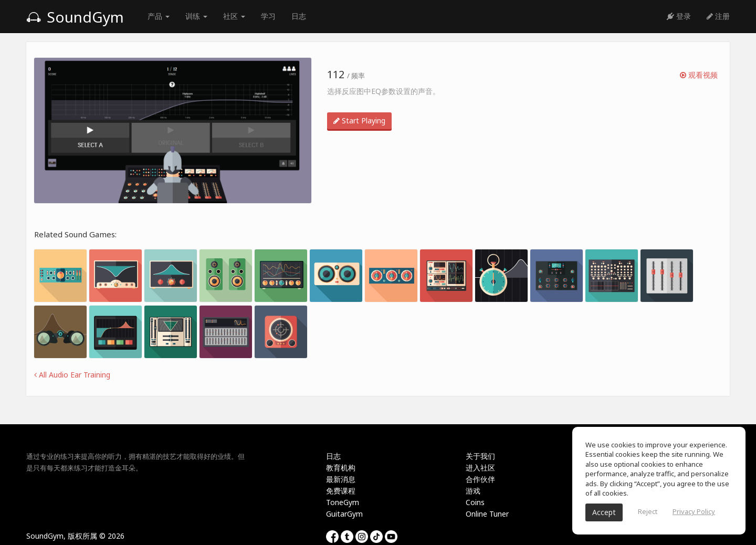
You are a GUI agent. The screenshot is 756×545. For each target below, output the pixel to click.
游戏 (473, 491)
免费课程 (341, 491)
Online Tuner (487, 514)
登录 (679, 16)
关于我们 (480, 456)
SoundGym (75, 17)
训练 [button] (196, 16)
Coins (475, 502)
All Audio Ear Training (72, 375)
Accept (604, 512)
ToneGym (343, 502)
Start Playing (359, 120)
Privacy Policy (694, 511)
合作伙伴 (480, 479)
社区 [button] (234, 16)
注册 (718, 16)
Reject (648, 511)
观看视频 (699, 75)
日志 (299, 16)
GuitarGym (344, 514)
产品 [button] (159, 16)
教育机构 (341, 468)
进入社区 (480, 468)
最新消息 (341, 479)
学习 (268, 16)
